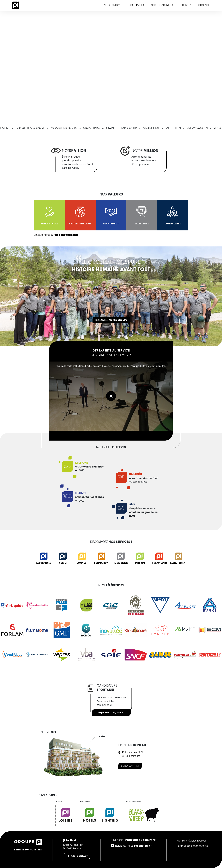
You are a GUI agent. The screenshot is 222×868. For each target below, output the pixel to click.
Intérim (140, 563)
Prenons (77, 856)
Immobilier (121, 563)
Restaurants (159, 563)
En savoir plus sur (56, 235)
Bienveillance (49, 224)
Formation (101, 563)
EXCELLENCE (142, 224)
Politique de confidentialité (192, 846)
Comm (63, 563)
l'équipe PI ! (111, 712)
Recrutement (179, 563)
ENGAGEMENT (111, 224)
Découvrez (111, 320)
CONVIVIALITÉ (173, 224)
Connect (82, 563)
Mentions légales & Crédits (192, 841)
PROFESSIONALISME (80, 224)
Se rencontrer (130, 766)
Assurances (44, 563)
